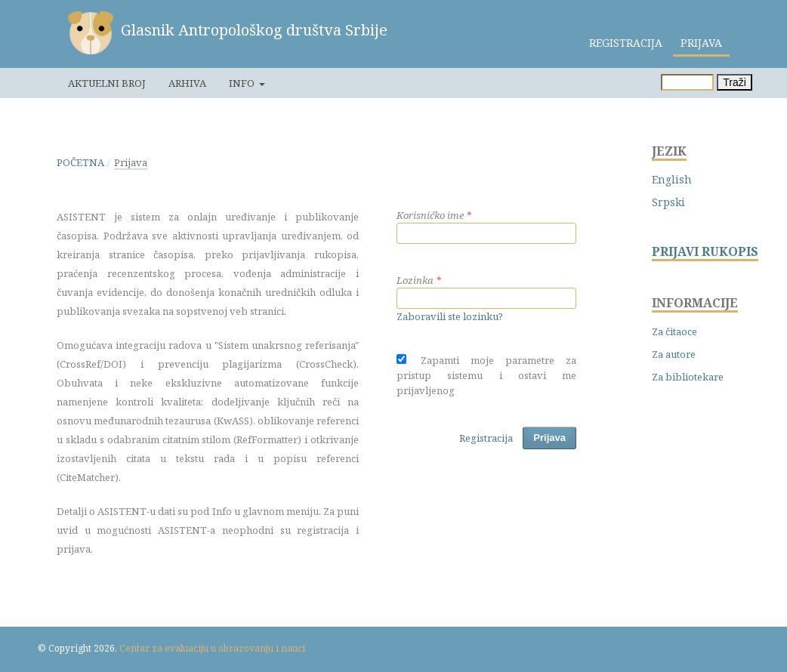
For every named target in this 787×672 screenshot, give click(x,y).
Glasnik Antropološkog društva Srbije (254, 30)
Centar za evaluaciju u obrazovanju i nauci (212, 648)
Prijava (701, 43)
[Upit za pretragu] (687, 82)
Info (243, 83)
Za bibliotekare (688, 377)
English (672, 179)
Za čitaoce (674, 331)
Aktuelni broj (107, 83)
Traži (735, 82)
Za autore (674, 354)
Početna (80, 162)
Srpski (668, 202)
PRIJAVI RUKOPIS (705, 252)
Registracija (626, 43)
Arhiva (187, 83)
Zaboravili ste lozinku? (450, 316)
